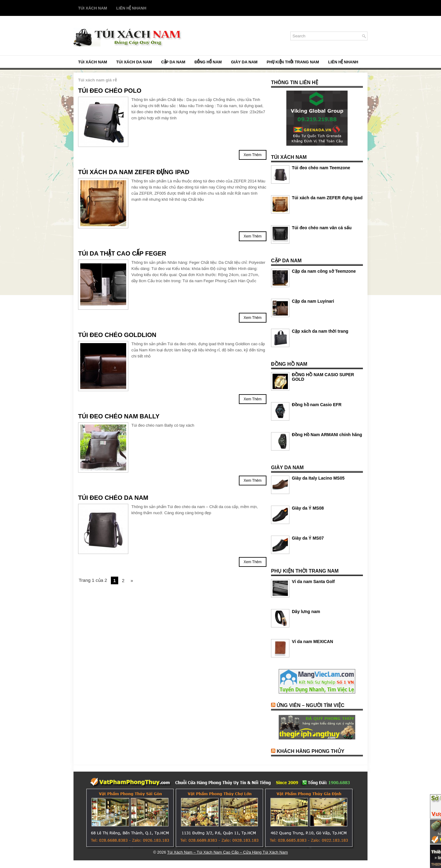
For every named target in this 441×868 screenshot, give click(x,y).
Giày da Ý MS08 (308, 508)
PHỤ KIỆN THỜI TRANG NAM (293, 62)
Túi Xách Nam (93, 8)
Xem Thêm (253, 155)
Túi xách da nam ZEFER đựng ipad (134, 172)
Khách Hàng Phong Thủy (310, 751)
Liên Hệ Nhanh (131, 8)
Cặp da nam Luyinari (313, 301)
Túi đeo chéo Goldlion (117, 335)
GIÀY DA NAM (244, 62)
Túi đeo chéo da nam (113, 498)
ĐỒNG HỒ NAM (208, 62)
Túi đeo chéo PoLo (110, 91)
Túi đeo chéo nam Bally (119, 416)
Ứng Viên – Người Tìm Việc (310, 705)
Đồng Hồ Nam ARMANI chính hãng (327, 435)
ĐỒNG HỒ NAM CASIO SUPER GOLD (323, 377)
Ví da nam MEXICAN (313, 642)
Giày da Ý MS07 (308, 538)
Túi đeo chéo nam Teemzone (321, 168)
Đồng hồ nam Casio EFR (317, 405)
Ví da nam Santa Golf (313, 582)
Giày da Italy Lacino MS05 (318, 478)
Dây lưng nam (306, 612)
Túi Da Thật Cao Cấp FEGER (122, 253)
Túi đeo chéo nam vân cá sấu (322, 228)
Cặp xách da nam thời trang (320, 331)
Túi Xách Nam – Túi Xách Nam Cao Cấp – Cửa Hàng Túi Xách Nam (228, 852)
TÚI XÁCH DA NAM (134, 62)
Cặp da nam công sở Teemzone (324, 271)
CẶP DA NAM (173, 62)
